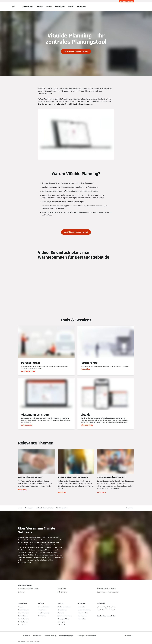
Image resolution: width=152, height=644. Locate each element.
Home (20, 508)
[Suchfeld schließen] (133, 7)
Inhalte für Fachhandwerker (44, 508)
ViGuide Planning (62, 508)
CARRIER (37, 642)
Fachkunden (29, 508)
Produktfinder (60, 7)
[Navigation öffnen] (13, 7)
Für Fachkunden (28, 7)
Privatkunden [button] (81, 7)
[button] (130, 508)
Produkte (40, 7)
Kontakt (71, 7)
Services (49, 7)
